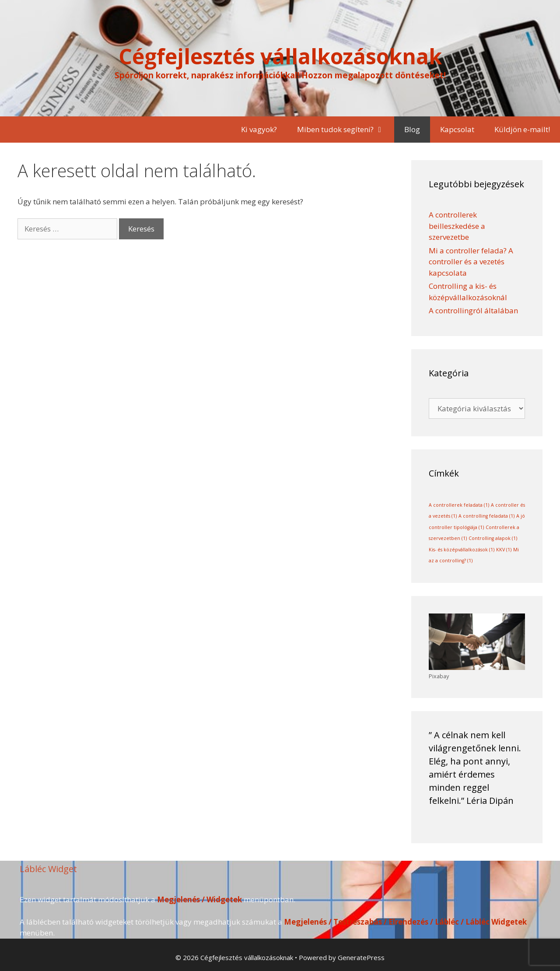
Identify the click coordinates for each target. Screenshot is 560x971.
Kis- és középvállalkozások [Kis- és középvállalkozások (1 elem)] (462, 550)
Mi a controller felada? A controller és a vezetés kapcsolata (471, 262)
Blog (412, 129)
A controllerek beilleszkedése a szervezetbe (457, 226)
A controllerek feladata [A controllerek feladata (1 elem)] (459, 505)
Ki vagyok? (259, 129)
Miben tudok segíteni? (346, 130)
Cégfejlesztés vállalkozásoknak (280, 56)
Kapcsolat (457, 129)
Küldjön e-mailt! (522, 129)
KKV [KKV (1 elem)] (504, 550)
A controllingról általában (473, 310)
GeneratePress (361, 957)
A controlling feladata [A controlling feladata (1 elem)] (486, 516)
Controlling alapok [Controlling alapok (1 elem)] (493, 538)
